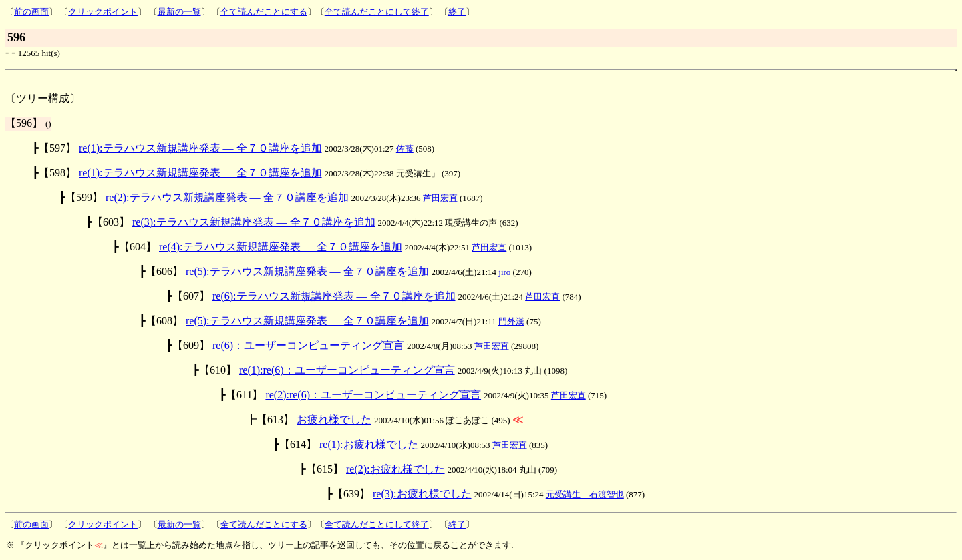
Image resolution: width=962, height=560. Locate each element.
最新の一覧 (179, 12)
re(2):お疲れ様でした (395, 469)
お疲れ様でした (334, 419)
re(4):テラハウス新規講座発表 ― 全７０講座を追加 (281, 247)
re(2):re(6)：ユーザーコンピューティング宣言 (373, 395)
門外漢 (511, 321)
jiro (504, 272)
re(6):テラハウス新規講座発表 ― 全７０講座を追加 (334, 296)
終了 (457, 12)
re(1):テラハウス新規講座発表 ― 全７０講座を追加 (200, 148)
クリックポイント (103, 12)
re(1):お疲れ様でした (369, 444)
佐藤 (405, 149)
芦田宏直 (440, 198)
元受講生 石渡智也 (585, 494)
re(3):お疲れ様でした (422, 494)
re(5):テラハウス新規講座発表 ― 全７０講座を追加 (307, 271)
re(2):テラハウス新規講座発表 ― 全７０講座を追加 (227, 197)
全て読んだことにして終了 (377, 12)
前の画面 (31, 12)
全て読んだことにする (264, 12)
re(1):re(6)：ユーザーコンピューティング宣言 (347, 370)
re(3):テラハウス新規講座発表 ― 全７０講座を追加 (254, 222)
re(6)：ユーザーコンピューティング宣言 (308, 345)
